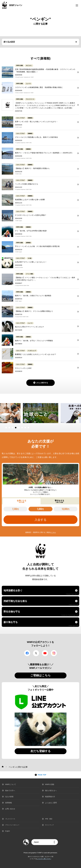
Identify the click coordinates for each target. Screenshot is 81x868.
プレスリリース (10, 819)
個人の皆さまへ (51, 790)
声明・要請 (49, 819)
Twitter (36, 653)
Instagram (54, 653)
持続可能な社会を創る (41, 602)
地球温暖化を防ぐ (41, 592)
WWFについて (11, 784)
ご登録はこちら (40, 675)
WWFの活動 (50, 784)
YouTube (45, 653)
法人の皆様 (9, 797)
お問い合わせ (10, 809)
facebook (27, 653)
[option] (41, 413)
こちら (54, 532)
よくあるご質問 (51, 803)
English (7, 831)
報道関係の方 (50, 797)
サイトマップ (49, 825)
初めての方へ (10, 790)
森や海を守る (41, 624)
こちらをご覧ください (44, 859)
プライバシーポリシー (12, 825)
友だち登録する (41, 751)
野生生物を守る (41, 613)
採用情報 (8, 803)
